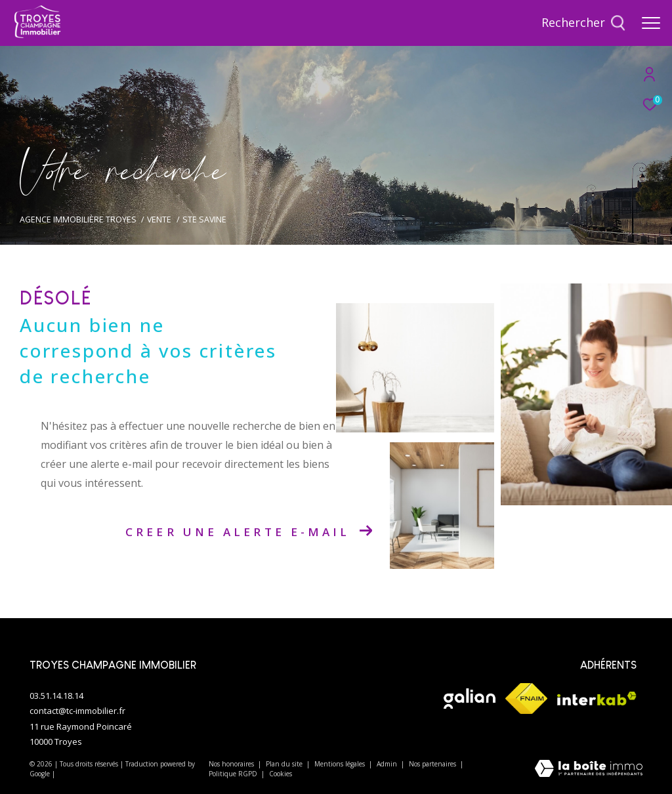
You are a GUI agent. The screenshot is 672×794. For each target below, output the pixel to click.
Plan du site (285, 764)
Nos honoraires (232, 764)
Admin (388, 764)
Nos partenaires (433, 764)
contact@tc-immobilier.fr (77, 711)
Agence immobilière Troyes (78, 219)
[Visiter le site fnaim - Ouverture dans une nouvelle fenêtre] (526, 699)
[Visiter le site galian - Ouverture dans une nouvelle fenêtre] (469, 699)
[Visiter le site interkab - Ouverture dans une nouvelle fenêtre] (597, 699)
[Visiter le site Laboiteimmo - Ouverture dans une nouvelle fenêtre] (589, 769)
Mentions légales (341, 764)
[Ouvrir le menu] (651, 23)
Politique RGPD (233, 774)
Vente (159, 219)
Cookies (281, 774)
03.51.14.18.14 (56, 696)
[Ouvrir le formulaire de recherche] (583, 23)
